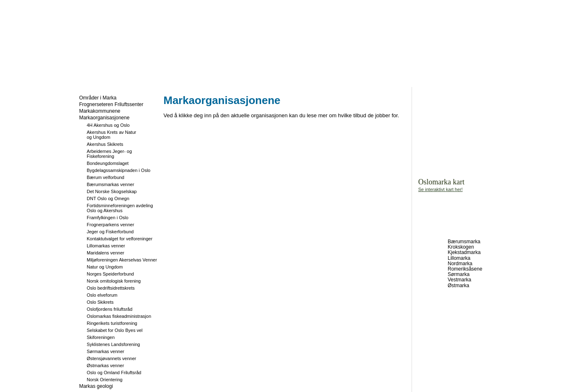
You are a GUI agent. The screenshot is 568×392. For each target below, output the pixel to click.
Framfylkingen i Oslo (107, 218)
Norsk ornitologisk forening (114, 281)
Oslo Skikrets (100, 302)
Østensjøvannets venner (111, 358)
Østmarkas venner (105, 365)
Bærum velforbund (106, 177)
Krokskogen (461, 247)
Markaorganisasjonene (104, 118)
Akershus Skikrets (105, 144)
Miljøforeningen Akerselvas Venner (122, 260)
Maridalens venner (106, 253)
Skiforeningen (101, 337)
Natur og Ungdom (105, 267)
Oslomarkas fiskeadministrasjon (119, 316)
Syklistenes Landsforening (113, 344)
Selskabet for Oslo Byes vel (115, 330)
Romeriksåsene (465, 269)
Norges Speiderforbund (110, 274)
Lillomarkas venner (106, 246)
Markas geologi (96, 386)
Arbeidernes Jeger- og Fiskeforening (109, 154)
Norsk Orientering (105, 380)
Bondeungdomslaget (108, 163)
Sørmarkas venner (105, 351)
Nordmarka (460, 264)
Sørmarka (459, 274)
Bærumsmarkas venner (110, 184)
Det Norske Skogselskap (112, 191)
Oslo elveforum (102, 295)
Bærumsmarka (464, 242)
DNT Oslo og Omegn (108, 198)
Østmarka (458, 286)
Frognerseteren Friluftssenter (111, 104)
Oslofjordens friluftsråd (110, 309)
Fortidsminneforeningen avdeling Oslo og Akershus (120, 208)
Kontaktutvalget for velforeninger (119, 239)
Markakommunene (100, 111)
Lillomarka (459, 258)
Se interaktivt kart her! (440, 189)
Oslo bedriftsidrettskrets (111, 288)
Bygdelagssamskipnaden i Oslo (118, 170)
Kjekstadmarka (464, 252)
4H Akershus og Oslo (108, 125)
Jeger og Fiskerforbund (110, 232)
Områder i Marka (98, 98)
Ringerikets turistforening (112, 323)
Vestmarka (460, 280)
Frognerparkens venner (110, 225)
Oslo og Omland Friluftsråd (114, 373)
